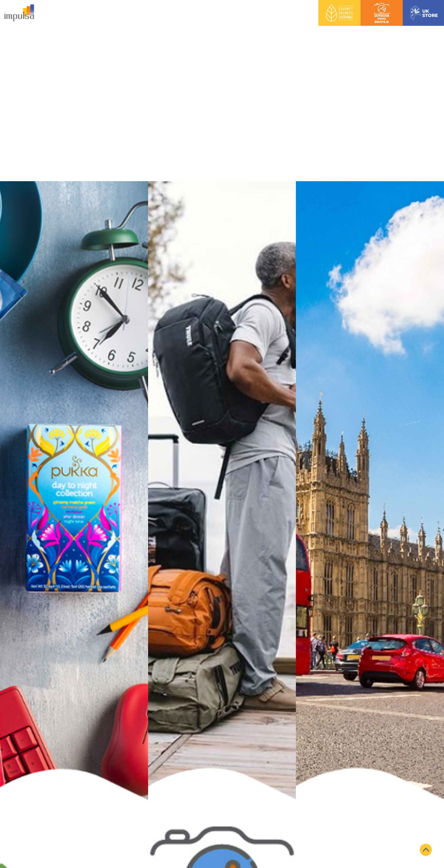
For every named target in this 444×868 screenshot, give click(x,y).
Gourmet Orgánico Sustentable (340, 5)
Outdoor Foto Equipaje (382, 5)
